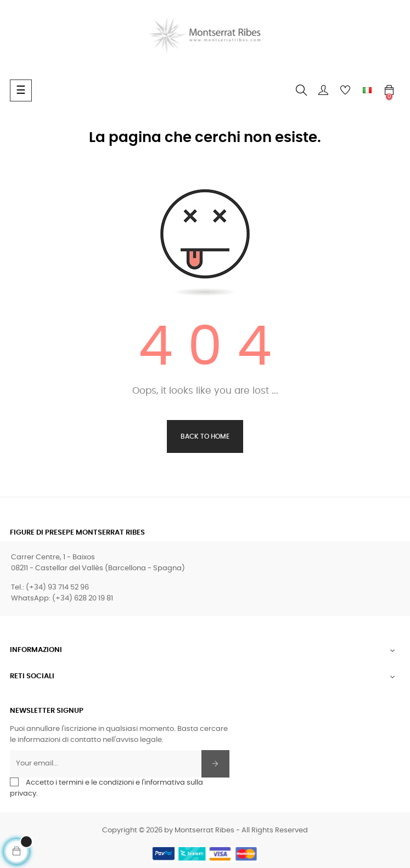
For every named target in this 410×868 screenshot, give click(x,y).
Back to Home (205, 436)
